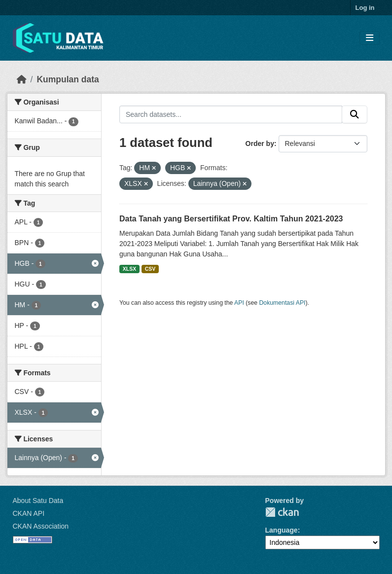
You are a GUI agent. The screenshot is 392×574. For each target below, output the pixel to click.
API (239, 303)
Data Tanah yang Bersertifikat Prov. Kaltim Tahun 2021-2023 (231, 219)
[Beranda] (22, 79)
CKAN (282, 512)
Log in (365, 8)
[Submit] (355, 114)
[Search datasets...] (231, 114)
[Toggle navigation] (370, 38)
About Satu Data (38, 501)
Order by (260, 143)
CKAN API (29, 513)
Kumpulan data (68, 79)
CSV (150, 269)
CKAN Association (41, 526)
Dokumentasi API (283, 303)
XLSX (129, 269)
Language (282, 530)
